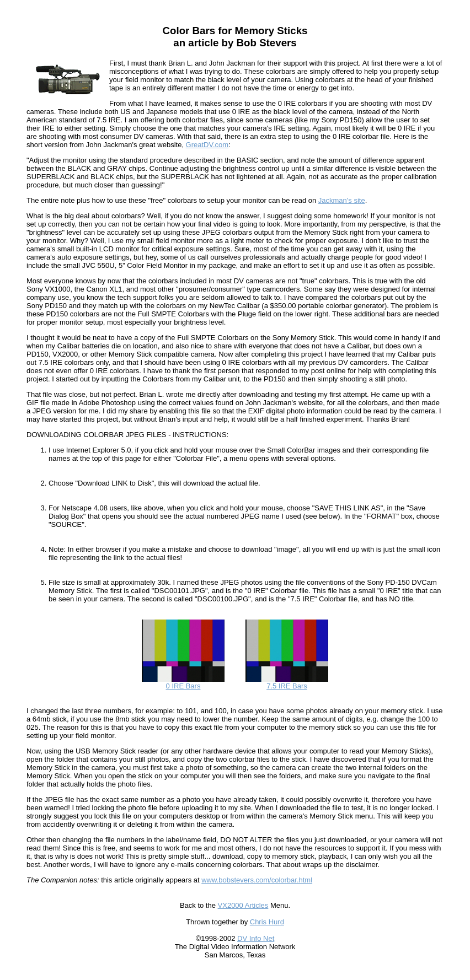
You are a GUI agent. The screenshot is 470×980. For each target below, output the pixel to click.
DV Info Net (256, 938)
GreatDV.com (207, 145)
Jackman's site (342, 200)
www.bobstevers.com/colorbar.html (257, 880)
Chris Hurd (267, 922)
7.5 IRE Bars (287, 683)
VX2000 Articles (243, 905)
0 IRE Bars (183, 683)
